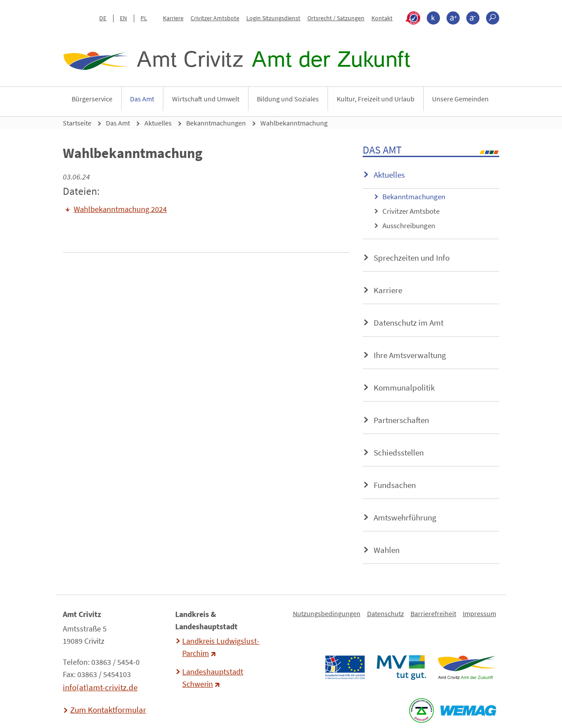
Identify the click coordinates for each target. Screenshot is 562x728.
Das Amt (142, 99)
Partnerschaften (401, 420)
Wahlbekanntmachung (294, 123)
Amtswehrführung (405, 517)
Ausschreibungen (409, 226)
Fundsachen (395, 485)
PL (144, 18)
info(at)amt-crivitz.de (100, 687)
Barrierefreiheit (433, 613)
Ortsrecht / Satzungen (336, 18)
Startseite (77, 123)
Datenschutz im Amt (409, 323)
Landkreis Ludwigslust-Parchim (221, 647)
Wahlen (387, 550)
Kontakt (382, 18)
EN (123, 18)
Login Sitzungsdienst (273, 18)
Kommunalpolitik (404, 387)
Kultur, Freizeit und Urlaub (376, 99)
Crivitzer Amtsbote (215, 18)
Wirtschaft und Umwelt (206, 99)
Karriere (173, 18)
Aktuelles (158, 123)
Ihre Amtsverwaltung (410, 355)
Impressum (479, 613)
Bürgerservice (92, 99)
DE (103, 18)
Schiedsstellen (399, 452)
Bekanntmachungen (216, 123)
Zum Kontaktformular (108, 710)
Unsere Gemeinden (460, 99)
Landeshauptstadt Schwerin (213, 678)
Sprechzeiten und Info (412, 258)
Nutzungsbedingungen (327, 613)
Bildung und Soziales (288, 99)
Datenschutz (385, 613)
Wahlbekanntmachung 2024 (120, 209)
